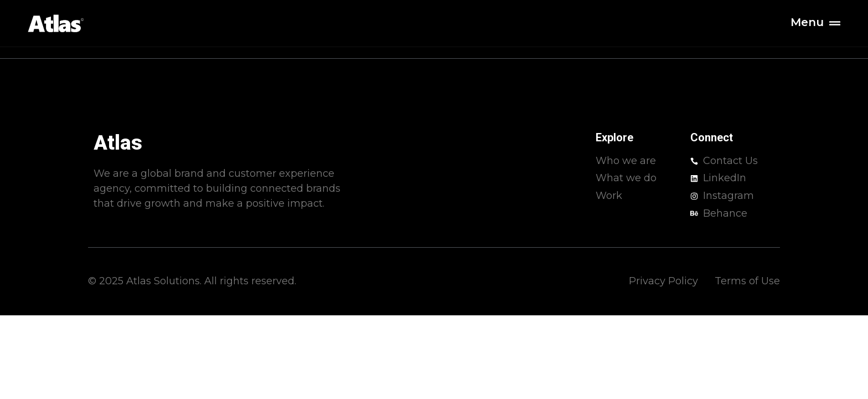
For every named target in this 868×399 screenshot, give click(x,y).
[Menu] (835, 23)
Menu (807, 22)
